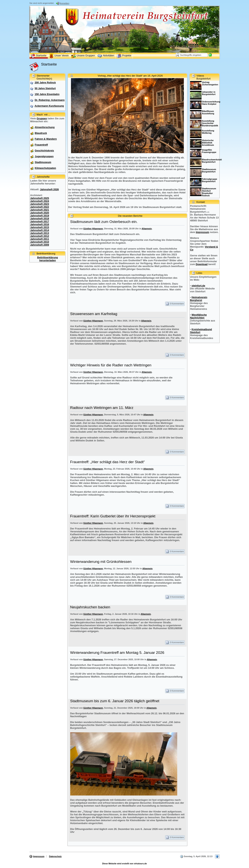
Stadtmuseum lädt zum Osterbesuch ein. (104, 222)
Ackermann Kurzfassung (49, 106)
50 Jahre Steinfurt (45, 88)
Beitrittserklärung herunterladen (48, 259)
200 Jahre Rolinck (45, 83)
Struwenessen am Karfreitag (94, 314)
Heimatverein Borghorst (199, 299)
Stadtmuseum (43, 162)
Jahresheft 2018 (40, 219)
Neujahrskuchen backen (90, 607)
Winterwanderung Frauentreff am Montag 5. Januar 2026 (117, 653)
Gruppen (42, 118)
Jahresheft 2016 (40, 224)
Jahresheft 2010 (40, 242)
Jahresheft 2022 (40, 207)
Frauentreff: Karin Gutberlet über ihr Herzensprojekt (113, 516)
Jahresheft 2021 (40, 210)
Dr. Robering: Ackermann (50, 100)
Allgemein (147, 229)
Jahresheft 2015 (40, 227)
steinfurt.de (198, 286)
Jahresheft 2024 (40, 201)
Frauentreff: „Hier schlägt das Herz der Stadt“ (108, 462)
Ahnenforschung (45, 127)
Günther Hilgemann (93, 229)
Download (202, 264)
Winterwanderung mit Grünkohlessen (101, 562)
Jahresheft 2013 (40, 233)
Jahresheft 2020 (40, 213)
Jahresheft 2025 (40, 198)
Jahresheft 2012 (40, 236)
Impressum (203, 232)
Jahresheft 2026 (49, 189)
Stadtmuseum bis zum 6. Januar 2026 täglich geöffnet (115, 701)
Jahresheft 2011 (40, 239)
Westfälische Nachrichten (198, 316)
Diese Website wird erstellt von (124, 864)
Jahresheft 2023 (40, 204)
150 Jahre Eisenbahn (47, 94)
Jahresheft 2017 (40, 221)
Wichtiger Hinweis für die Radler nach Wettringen (111, 365)
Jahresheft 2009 (40, 245)
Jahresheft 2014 (40, 230)
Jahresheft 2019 (40, 216)
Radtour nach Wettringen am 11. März (102, 408)
